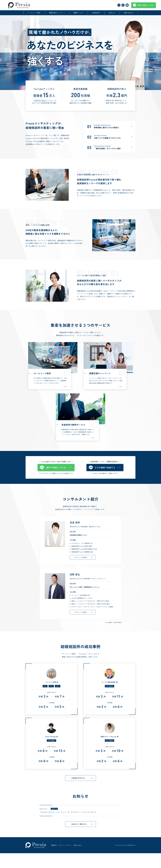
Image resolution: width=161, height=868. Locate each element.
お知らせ (112, 13)
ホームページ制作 (34, 13)
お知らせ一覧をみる (79, 824)
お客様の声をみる (78, 778)
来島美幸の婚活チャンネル (43, 100)
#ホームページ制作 (76, 587)
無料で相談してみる (146, 5)
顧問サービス (78, 13)
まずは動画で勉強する (105, 467)
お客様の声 (96, 13)
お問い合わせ (129, 13)
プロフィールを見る (81, 557)
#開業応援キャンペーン (92, 587)
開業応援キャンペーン (57, 13)
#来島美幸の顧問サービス (78, 535)
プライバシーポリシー (65, 853)
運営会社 (54, 853)
